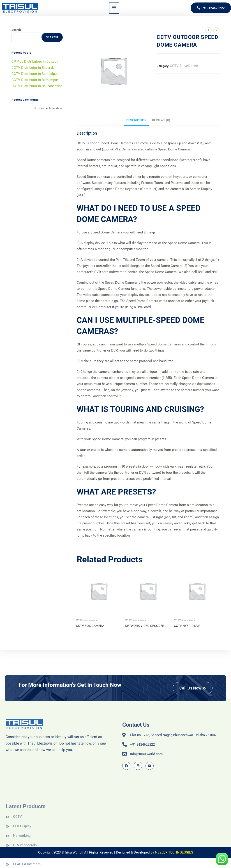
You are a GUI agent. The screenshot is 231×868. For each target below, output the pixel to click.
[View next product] (216, 30)
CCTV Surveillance (184, 66)
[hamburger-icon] (114, 8)
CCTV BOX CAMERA (90, 626)
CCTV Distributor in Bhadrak (33, 68)
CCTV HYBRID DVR (187, 626)
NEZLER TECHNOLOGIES (174, 852)
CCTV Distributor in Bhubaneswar (37, 86)
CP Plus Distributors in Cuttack (35, 62)
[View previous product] (208, 30)
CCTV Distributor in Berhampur (35, 80)
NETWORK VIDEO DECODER (145, 626)
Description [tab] (136, 120)
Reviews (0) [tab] (161, 120)
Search (16, 30)
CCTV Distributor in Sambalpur (35, 74)
